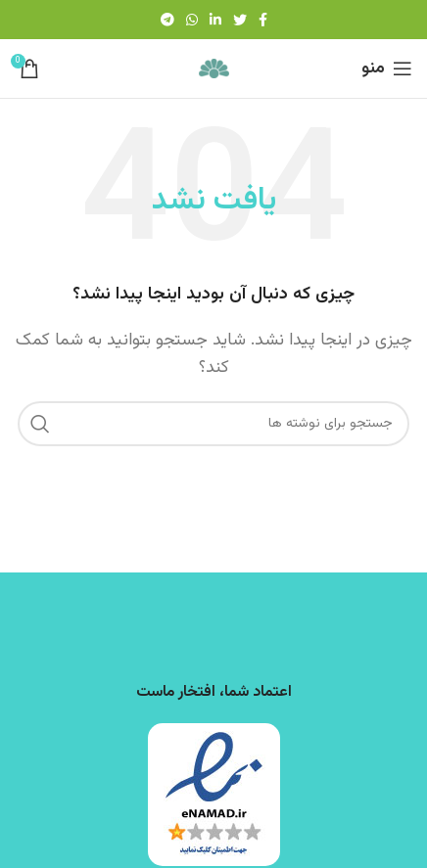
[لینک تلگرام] (167, 20)
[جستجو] (213, 424)
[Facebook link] (263, 20)
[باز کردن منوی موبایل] (387, 69)
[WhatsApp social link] (192, 20)
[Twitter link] (240, 20)
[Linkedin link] (215, 20)
